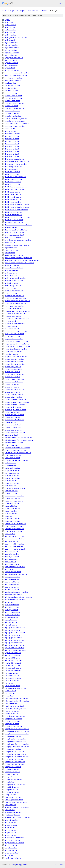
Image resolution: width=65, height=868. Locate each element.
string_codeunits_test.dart (14, 726)
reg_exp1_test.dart (11, 620)
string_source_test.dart (13, 772)
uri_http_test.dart (11, 830)
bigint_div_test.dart (11, 45)
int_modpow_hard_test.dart (14, 306)
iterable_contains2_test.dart (14, 359)
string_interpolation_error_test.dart (17, 744)
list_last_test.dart (11, 486)
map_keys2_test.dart (12, 557)
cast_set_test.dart (11, 93)
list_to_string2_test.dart (13, 519)
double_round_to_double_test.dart (16, 210)
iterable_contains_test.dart (14, 362)
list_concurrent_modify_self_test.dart (17, 448)
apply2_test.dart (10, 25)
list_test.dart (9, 516)
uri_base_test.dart (11, 825)
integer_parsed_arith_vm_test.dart (16, 341)
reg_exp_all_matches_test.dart (15, 627)
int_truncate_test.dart (12, 329)
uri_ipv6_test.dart (11, 835)
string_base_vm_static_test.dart (15, 716)
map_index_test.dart (12, 554)
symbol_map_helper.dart (13, 797)
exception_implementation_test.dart (17, 245)
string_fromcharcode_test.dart (15, 739)
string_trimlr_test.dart (12, 792)
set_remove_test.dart (12, 676)
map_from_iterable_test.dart (14, 546)
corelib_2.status (10, 129)
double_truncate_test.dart (14, 215)
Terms (25, 865)
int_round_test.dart (11, 321)
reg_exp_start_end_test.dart (14, 648)
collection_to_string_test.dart (15, 108)
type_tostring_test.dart (12, 815)
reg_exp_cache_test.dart (13, 630)
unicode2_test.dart (11, 820)
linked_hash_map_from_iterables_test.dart (19, 440)
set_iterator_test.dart (12, 673)
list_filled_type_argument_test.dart (16, 460)
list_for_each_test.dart (12, 468)
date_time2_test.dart (12, 139)
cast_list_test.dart (11, 88)
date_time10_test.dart (12, 134)
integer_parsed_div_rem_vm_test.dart (17, 344)
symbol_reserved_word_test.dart (16, 802)
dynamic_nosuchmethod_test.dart (16, 230)
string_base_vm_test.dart (13, 719)
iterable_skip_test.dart (12, 412)
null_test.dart (9, 602)
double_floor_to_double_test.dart (16, 187)
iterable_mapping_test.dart (14, 395)
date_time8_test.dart (12, 154)
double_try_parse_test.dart (14, 220)
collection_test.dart (11, 106)
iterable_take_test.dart (12, 417)
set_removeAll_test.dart (13, 678)
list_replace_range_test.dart (14, 501)
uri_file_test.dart (10, 828)
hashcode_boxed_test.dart (14, 281)
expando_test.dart (11, 248)
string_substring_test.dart (13, 779)
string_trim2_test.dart (12, 787)
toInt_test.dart (10, 810)
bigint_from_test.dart (12, 48)
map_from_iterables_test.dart (15, 549)
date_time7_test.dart (12, 151)
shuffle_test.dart (10, 691)
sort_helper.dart (10, 693)
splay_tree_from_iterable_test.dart (16, 698)
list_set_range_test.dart (13, 508)
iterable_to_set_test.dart (13, 427)
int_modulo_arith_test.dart (14, 308)
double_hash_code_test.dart (14, 189)
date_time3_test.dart (12, 141)
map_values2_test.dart (12, 579)
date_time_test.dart (11, 169)
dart (4, 10)
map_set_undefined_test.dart (15, 567)
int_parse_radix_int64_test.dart (15, 313)
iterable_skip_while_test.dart (14, 415)
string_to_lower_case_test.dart (15, 784)
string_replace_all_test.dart (14, 759)
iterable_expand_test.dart (13, 369)
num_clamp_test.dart (12, 605)
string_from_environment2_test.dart (17, 729)
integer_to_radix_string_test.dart (16, 349)
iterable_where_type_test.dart (15, 432)
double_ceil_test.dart (12, 174)
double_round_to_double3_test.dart (17, 207)
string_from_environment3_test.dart (17, 731)
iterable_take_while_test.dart (14, 420)
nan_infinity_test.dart (12, 590)
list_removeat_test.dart (13, 498)
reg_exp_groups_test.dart (13, 638)
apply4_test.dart (10, 30)
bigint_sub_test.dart (11, 65)
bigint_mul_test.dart (11, 55)
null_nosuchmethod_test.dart (15, 600)
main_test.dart (10, 534)
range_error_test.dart (12, 617)
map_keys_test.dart (11, 559)
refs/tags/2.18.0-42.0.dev (27, 10)
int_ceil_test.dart (10, 288)
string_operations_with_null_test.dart (17, 747)
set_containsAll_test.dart (13, 668)
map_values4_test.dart (12, 584)
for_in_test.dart (10, 253)
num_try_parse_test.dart (13, 612)
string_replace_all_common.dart (16, 754)
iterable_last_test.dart (12, 387)
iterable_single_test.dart (13, 407)
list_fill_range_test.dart (12, 458)
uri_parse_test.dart (11, 845)
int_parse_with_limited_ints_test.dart (17, 318)
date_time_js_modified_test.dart (16, 164)
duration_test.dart (11, 227)
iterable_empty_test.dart (13, 367)
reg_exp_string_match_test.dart (15, 650)
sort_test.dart (9, 696)
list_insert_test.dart (11, 481)
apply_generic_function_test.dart (16, 37)
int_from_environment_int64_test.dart (18, 301)
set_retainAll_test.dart (12, 681)
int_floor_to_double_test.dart (15, 296)
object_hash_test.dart (12, 615)
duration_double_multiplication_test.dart (18, 225)
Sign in (61, 3)
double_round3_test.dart (13, 197)
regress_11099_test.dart (13, 653)
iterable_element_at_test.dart (15, 364)
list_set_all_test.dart (11, 506)
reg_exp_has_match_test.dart (15, 640)
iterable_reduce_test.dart (13, 397)
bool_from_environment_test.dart (16, 75)
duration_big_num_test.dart (14, 222)
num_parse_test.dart (12, 607)
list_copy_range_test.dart (13, 455)
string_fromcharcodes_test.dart (16, 741)
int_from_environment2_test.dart (16, 298)
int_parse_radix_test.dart (13, 316)
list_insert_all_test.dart (12, 478)
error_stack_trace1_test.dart (14, 232)
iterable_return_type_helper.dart (16, 400)
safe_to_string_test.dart (13, 663)
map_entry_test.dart (12, 541)
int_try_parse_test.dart (12, 336)
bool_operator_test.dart (13, 80)
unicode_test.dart (11, 822)
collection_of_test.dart (12, 101)
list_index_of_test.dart (12, 476)
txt (56, 865)
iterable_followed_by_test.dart (15, 379)
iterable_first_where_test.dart (15, 374)
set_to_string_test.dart (12, 686)
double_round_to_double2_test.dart (17, 205)
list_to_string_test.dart (12, 521)
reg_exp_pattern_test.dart (14, 643)
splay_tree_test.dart (11, 703)
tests (45, 10)
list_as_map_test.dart (12, 445)
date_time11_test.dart (12, 136)
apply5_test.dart (10, 32)
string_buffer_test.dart (12, 721)
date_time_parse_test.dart (14, 167)
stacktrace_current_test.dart (14, 706)
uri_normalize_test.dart (13, 840)
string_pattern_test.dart (13, 749)
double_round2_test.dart (13, 194)
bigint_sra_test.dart (11, 63)
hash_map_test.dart (12, 273)
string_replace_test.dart (13, 767)
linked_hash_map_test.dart (14, 443)
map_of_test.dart (11, 562)
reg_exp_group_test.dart (13, 635)
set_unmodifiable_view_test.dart (16, 688)
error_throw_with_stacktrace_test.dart (18, 240)
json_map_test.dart (11, 435)
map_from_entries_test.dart (14, 544)
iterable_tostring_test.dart (14, 430)
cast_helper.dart (10, 83)
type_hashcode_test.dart (13, 812)
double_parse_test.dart (13, 192)
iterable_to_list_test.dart (13, 425)
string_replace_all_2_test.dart (15, 752)
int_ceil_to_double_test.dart (14, 291)
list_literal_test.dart (11, 491)
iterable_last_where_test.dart (15, 389)
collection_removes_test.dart (15, 103)
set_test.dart (9, 683)
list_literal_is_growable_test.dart (16, 488)
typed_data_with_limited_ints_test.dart (18, 817)
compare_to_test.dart (12, 113)
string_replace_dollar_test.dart (15, 762)
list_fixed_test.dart (11, 465)
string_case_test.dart (12, 724)
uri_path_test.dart (11, 848)
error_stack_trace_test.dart (14, 238)
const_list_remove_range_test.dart (16, 118)
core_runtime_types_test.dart (15, 126)
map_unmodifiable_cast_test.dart (16, 574)
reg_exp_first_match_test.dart (15, 633)
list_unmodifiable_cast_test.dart (16, 524)
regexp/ (7, 20)
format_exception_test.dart (14, 255)
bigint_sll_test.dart (11, 60)
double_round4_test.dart (13, 200)
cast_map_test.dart (11, 91)
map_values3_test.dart (12, 582)
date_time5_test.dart (12, 146)
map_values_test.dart (12, 587)
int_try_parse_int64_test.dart (14, 334)
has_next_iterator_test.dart (14, 268)
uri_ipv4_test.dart (11, 833)
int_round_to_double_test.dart (15, 324)
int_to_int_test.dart (11, 326)
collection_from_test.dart (13, 96)
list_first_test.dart (11, 463)
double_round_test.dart (13, 202)
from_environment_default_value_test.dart (19, 263)
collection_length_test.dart (14, 98)
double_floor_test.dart (12, 184)
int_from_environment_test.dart (16, 303)
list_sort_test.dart (11, 511)
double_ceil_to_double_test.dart (16, 177)
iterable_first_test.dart (12, 372)
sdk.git (11, 10)
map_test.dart (10, 569)
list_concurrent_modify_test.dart (16, 450)
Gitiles (13, 865)
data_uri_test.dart (11, 131)
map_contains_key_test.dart (14, 536)
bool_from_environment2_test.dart (17, 73)
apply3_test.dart (10, 27)
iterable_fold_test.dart (12, 377)
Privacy (19, 865)
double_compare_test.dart (14, 179)
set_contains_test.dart (12, 665)
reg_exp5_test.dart (11, 625)
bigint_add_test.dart (11, 43)
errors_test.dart (10, 243)
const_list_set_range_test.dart (15, 121)
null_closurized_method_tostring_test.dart (19, 597)
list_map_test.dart (11, 493)
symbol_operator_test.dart (14, 800)
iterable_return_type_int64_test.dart (17, 402)
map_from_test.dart (12, 552)
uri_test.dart (9, 855)
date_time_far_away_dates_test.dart (17, 161)
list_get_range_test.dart (13, 470)
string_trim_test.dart (12, 790)
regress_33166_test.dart (13, 655)
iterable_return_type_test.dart (15, 405)
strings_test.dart (10, 795)
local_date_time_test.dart (13, 531)
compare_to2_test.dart (13, 111)
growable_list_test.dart (12, 265)
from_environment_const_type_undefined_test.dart (22, 260)
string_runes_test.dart (12, 769)
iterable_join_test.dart (12, 384)
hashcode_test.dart (11, 283)
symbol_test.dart (11, 805)
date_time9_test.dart (12, 156)
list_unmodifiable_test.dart (14, 526)
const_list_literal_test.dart (13, 116)
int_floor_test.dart (11, 293)
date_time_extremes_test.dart (15, 159)
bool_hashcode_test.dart (13, 78)
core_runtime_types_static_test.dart (17, 124)
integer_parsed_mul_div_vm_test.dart (17, 346)
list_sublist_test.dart (11, 513)
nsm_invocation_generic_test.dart (16, 592)
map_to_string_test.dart (13, 572)
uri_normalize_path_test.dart (14, 838)
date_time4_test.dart (12, 144)
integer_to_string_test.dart (14, 351)
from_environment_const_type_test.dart (18, 258)
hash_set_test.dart (11, 275)
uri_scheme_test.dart (12, 853)
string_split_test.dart (12, 774)
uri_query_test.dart (11, 850)
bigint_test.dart (10, 68)
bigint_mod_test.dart (12, 53)
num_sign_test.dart (11, 610)
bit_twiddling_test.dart (12, 70)
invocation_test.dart (12, 354)
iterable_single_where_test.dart (15, 410)
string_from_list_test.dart (13, 736)
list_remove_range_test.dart (14, 496)
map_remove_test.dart (13, 564)
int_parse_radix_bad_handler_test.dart (18, 311)
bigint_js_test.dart (11, 50)
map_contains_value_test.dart (15, 539)
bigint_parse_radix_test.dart (14, 58)
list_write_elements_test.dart (15, 529)
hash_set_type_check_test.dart (15, 278)
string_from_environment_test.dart (17, 734)
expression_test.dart (12, 250)
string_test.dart (10, 782)
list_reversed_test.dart (12, 503)
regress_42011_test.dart (13, 658)
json (61, 865)
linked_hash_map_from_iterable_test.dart (19, 438)
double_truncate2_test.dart (14, 212)
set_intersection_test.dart (13, 670)
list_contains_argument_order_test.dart (18, 453)
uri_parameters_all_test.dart (14, 843)
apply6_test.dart (10, 35)
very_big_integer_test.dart (14, 858)
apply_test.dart (10, 40)
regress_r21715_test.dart (13, 660)
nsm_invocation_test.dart (13, 595)
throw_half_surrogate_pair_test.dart (17, 807)
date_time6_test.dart (12, 149)
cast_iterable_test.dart (12, 86)
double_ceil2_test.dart (12, 172)
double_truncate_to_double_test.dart (17, 217)
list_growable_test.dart (12, 473)
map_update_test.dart (12, 577)
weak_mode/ (9, 22)
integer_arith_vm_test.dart (14, 339)
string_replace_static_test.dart (15, 764)
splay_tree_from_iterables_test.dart (17, 701)
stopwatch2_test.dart (12, 711)
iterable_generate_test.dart (14, 382)
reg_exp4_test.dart (11, 622)
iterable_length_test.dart (13, 392)
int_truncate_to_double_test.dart (16, 331)
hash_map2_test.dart (12, 270)
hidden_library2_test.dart (13, 286)
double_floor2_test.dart (13, 182)
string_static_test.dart (12, 777)
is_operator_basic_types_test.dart (16, 356)
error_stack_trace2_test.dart (14, 235)
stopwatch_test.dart (12, 714)
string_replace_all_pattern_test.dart (17, 757)
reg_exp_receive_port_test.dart (15, 645)
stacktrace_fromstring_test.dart (16, 708)
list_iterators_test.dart (12, 483)
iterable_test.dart (11, 422)
